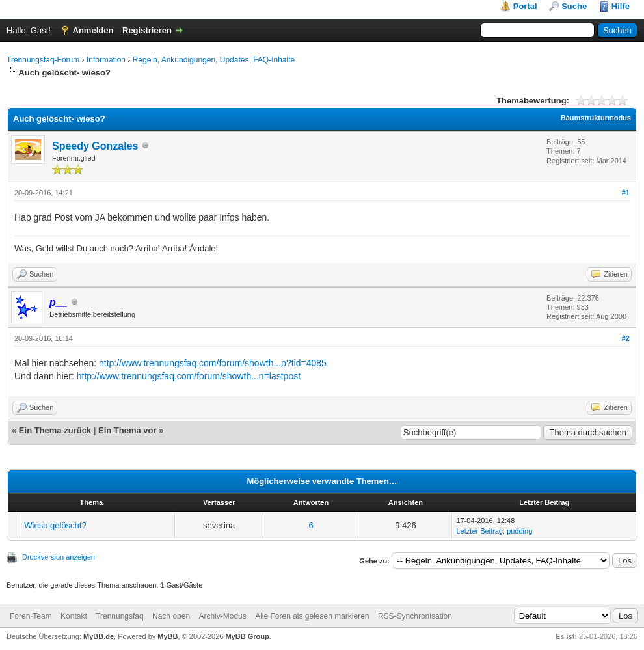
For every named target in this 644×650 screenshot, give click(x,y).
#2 (626, 338)
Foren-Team (31, 616)
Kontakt (74, 616)
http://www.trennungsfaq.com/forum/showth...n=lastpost (189, 376)
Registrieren (147, 30)
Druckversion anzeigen (59, 557)
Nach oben (171, 616)
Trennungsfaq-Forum (43, 60)
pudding (519, 531)
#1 (626, 193)
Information (106, 60)
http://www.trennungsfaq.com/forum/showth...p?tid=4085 (213, 363)
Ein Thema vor (127, 430)
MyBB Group (247, 636)
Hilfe (621, 6)
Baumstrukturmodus (596, 118)
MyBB (168, 636)
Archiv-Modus (222, 616)
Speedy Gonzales (95, 146)
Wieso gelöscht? (55, 525)
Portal (525, 6)
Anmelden (93, 30)
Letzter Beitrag (479, 531)
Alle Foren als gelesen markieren (312, 616)
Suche (574, 6)
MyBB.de (99, 636)
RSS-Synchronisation (415, 616)
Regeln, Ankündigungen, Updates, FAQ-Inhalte (214, 60)
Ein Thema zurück (55, 430)
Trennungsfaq (120, 616)
